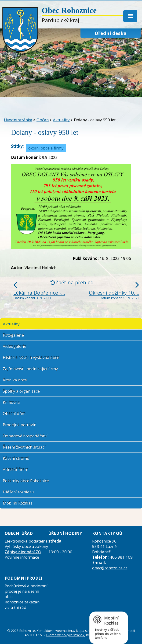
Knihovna (11, 402)
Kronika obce (15, 380)
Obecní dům (14, 413)
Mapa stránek (86, 631)
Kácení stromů (16, 458)
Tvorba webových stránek (65, 635)
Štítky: (17, 146)
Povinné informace (22, 557)
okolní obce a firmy (46, 148)
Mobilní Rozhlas (18, 503)
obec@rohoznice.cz (110, 568)
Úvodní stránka (18, 120)
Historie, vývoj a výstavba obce (31, 357)
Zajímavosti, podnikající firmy (30, 369)
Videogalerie (15, 346)
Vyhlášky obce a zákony (26, 546)
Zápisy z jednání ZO (23, 552)
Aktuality (61, 120)
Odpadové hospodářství (25, 436)
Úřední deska (111, 33)
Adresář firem (16, 469)
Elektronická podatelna (26, 541)
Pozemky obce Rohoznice (26, 481)
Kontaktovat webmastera (55, 631)
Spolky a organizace (21, 391)
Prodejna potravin (20, 425)
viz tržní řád (16, 607)
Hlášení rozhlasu (18, 492)
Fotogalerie (13, 335)
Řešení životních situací (24, 447)
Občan (43, 120)
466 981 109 (121, 557)
